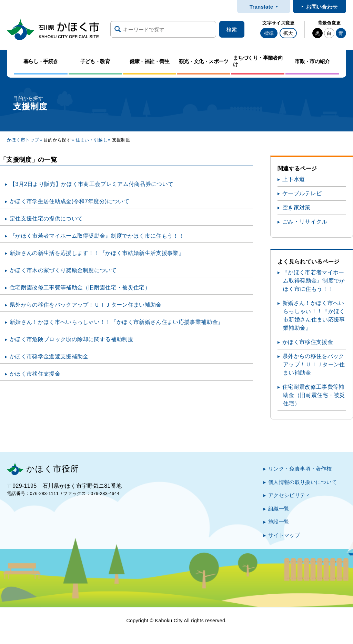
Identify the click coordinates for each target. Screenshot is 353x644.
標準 (269, 33)
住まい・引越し (92, 140)
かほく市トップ (23, 140)
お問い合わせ (322, 7)
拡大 (288, 33)
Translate (261, 7)
